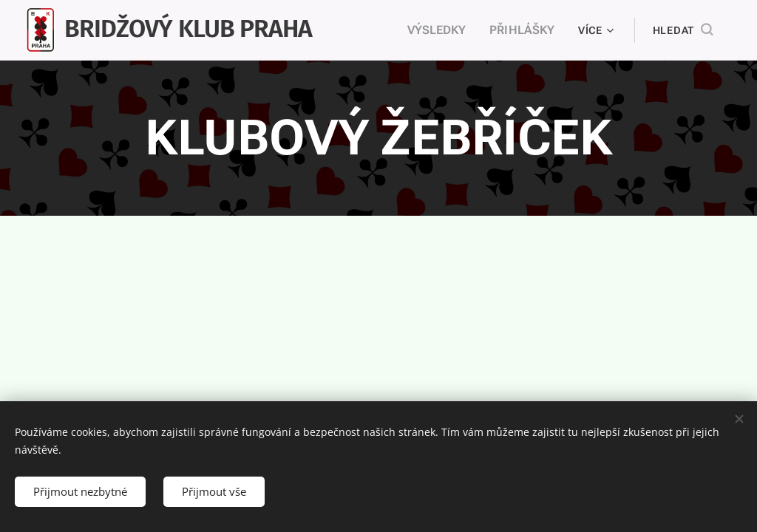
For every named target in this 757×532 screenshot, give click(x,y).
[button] (683, 30)
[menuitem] (446, 30)
